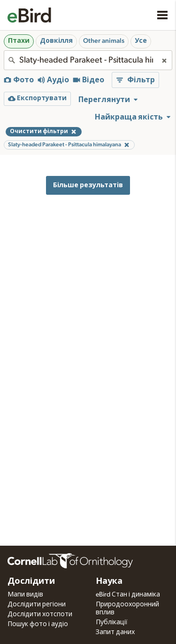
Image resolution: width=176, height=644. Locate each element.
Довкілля (56, 41)
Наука (109, 581)
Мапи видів (25, 595)
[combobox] (88, 60)
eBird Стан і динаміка (128, 595)
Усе (141, 41)
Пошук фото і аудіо (38, 624)
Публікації (112, 622)
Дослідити (31, 581)
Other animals (104, 41)
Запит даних (115, 632)
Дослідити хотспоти (40, 614)
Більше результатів (88, 185)
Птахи (19, 41)
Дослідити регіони (37, 604)
